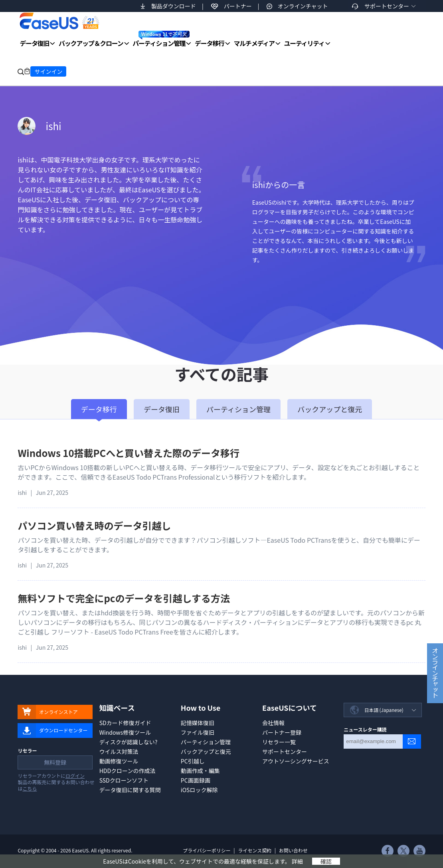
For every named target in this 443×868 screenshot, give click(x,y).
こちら (30, 790)
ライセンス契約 (255, 850)
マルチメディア (254, 43)
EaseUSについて (290, 708)
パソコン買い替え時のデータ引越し (94, 525)
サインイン (48, 71)
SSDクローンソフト (124, 780)
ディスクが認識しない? (129, 742)
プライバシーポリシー (207, 850)
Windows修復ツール (125, 732)
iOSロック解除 (199, 790)
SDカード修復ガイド (125, 723)
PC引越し (193, 761)
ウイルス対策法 (119, 751)
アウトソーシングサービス (296, 761)
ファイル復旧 (198, 732)
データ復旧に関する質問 (130, 790)
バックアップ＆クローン (91, 43)
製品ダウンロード (174, 6)
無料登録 (55, 763)
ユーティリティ (304, 43)
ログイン (75, 777)
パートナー (238, 6)
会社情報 (273, 723)
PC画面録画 (196, 780)
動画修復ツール (119, 761)
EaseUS (59, 21)
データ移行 (210, 43)
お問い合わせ (293, 850)
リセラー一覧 (279, 742)
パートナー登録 (282, 732)
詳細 (297, 861)
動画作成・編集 (200, 771)
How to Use (201, 708)
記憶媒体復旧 (198, 723)
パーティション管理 (161, 39)
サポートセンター (387, 6)
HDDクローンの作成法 (128, 771)
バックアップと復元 (206, 751)
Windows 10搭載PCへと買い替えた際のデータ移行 (129, 453)
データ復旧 (34, 43)
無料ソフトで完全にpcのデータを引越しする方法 (124, 598)
